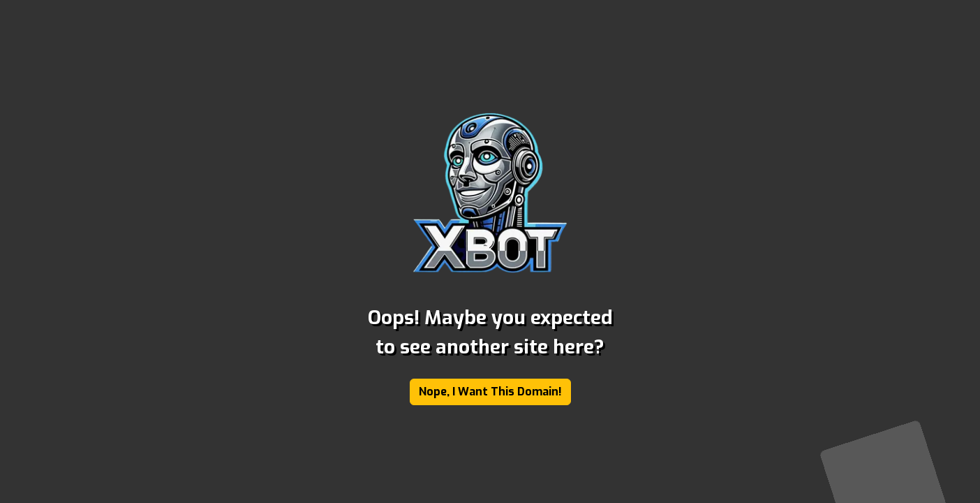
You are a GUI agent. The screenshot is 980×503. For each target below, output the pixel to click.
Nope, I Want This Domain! (490, 392)
